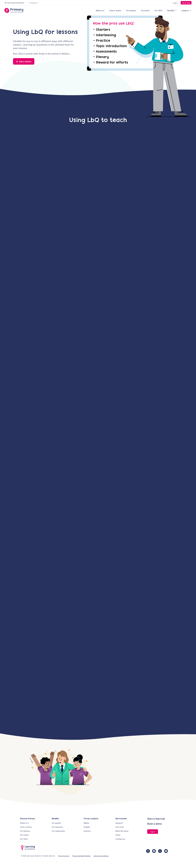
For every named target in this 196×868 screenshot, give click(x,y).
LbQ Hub (120, 827)
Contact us (120, 839)
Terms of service (64, 856)
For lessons (131, 10)
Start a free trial (156, 819)
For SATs (158, 10)
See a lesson (24, 61)
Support (119, 823)
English (87, 827)
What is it (100, 10)
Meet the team (122, 831)
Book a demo (155, 824)
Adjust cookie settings (101, 856)
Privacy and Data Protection (81, 856)
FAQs (118, 835)
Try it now (186, 3)
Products (34, 3)
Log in (175, 3)
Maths (86, 823)
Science (87, 831)
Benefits (172, 10)
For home (145, 10)
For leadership (58, 831)
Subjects (186, 10)
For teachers (57, 827)
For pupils (56, 823)
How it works (115, 10)
